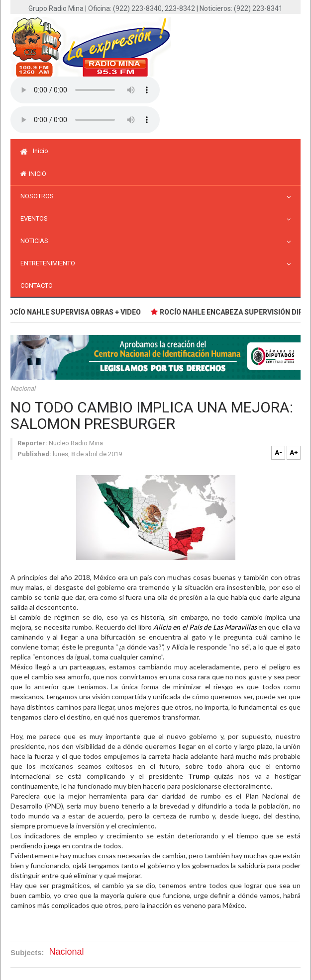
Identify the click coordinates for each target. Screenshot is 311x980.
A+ (294, 452)
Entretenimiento (50, 263)
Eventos (37, 218)
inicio (33, 174)
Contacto (37, 286)
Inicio (34, 151)
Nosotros (40, 196)
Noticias (37, 241)
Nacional (23, 388)
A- (278, 452)
